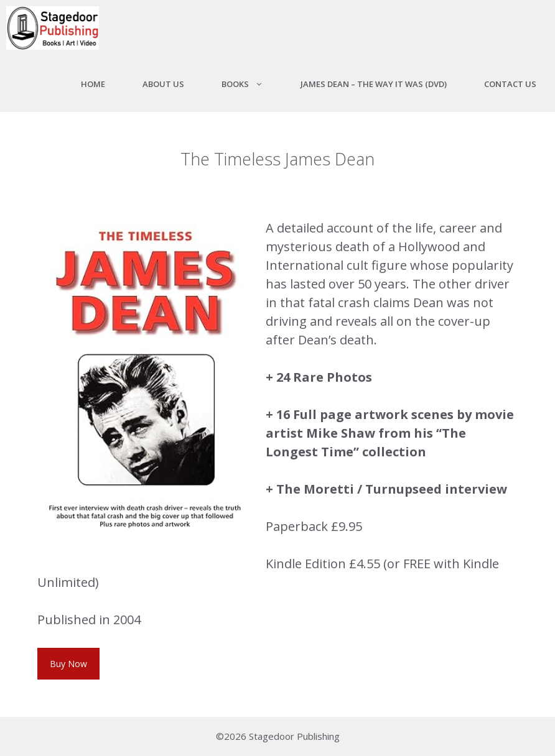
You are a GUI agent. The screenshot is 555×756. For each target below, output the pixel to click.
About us (163, 84)
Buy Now (68, 664)
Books (252, 84)
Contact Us (510, 84)
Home (93, 84)
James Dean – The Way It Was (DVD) (374, 84)
